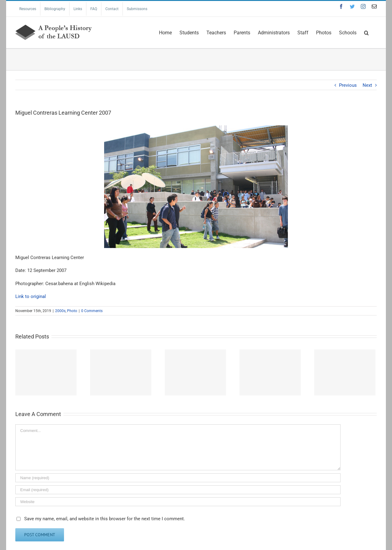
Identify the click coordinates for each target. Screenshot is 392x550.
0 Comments (92, 311)
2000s (60, 311)
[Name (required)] (178, 478)
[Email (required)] (178, 490)
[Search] (367, 32)
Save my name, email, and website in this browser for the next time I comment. (105, 519)
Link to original (31, 296)
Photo (72, 311)
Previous (348, 85)
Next (367, 85)
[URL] (178, 502)
